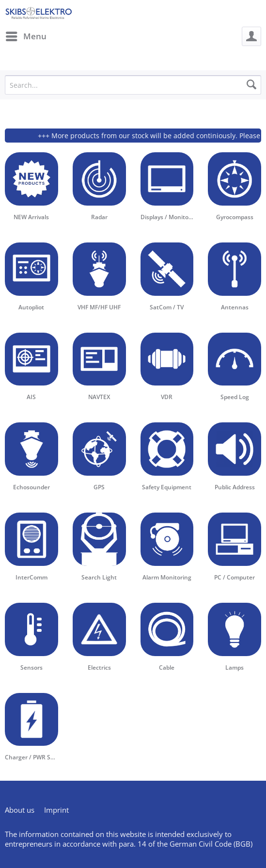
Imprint (56, 810)
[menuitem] (26, 36)
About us (20, 810)
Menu (26, 35)
